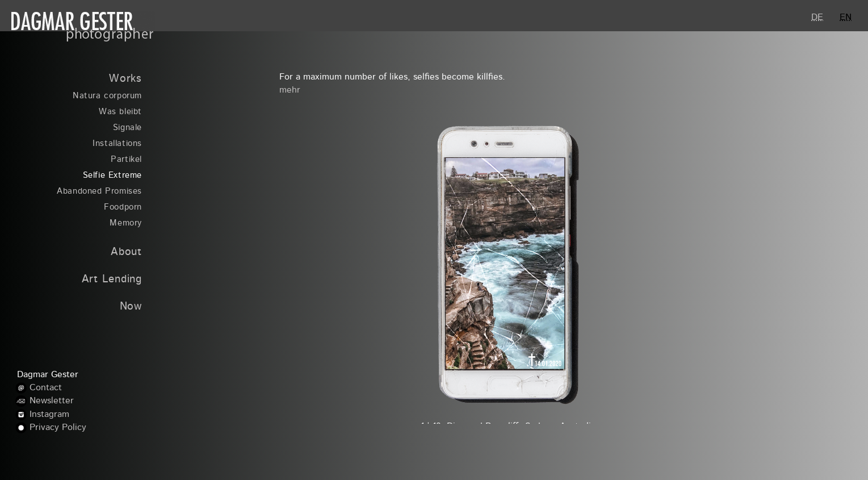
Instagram (49, 415)
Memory (126, 224)
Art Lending (112, 280)
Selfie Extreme (112, 176)
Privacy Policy (58, 428)
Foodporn (123, 208)
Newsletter (52, 401)
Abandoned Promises (99, 192)
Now (131, 307)
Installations (117, 144)
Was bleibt (120, 112)
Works (125, 79)
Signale (127, 128)
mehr (290, 90)
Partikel (126, 160)
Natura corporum (107, 96)
